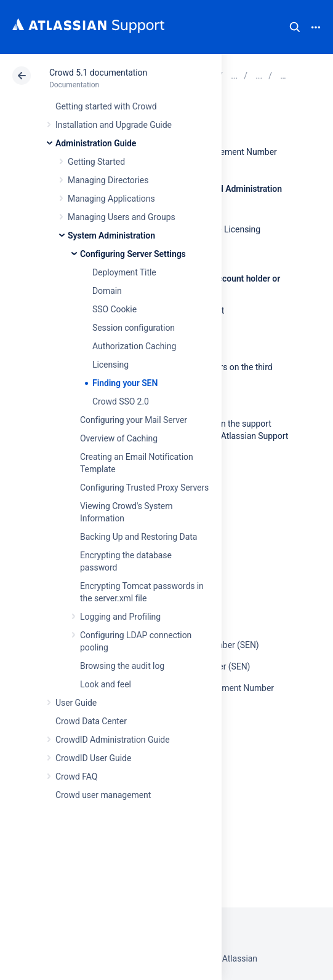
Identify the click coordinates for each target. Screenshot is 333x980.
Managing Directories (108, 180)
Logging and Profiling (120, 617)
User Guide (76, 703)
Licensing (110, 365)
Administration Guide (96, 143)
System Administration (111, 235)
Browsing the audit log (122, 666)
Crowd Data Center (91, 721)
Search (295, 27)
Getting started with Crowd (106, 106)
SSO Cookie (114, 309)
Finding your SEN (125, 383)
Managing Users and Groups (122, 217)
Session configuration (134, 328)
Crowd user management (103, 795)
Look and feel (106, 684)
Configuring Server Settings (133, 254)
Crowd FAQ (76, 776)
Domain (107, 291)
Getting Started (96, 162)
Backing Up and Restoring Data (138, 537)
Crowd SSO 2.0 (121, 401)
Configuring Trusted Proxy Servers (144, 488)
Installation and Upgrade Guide (114, 125)
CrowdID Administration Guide (113, 740)
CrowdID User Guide (93, 758)
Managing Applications (111, 199)
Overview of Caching (119, 438)
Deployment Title (124, 272)
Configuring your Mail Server (134, 420)
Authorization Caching (134, 346)
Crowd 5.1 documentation (98, 73)
